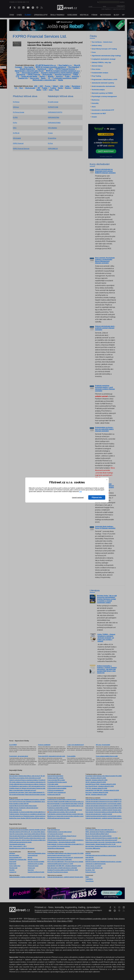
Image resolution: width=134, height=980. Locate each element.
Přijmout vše (97, 497)
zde (81, 491)
